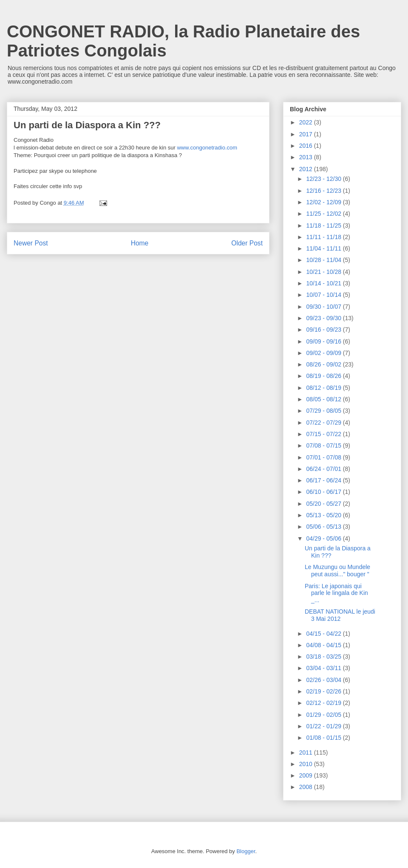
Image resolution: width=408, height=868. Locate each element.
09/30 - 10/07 (324, 307)
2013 (307, 157)
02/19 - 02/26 (324, 691)
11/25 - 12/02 (324, 214)
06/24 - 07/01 (324, 469)
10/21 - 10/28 (324, 272)
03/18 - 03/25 (324, 657)
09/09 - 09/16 (324, 341)
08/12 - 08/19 (324, 388)
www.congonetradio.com (207, 148)
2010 (307, 764)
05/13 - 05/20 (324, 515)
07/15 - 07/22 (324, 434)
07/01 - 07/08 (324, 457)
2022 (307, 122)
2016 (307, 146)
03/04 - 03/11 (324, 668)
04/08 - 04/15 (324, 645)
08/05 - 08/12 (324, 399)
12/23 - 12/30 (324, 179)
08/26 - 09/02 (324, 364)
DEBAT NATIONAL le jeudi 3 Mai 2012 (340, 615)
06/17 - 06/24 (324, 480)
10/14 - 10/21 (324, 283)
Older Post (247, 243)
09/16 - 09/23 (324, 330)
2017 (307, 134)
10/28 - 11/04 (324, 260)
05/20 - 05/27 (324, 504)
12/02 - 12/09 (324, 202)
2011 (307, 752)
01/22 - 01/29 (324, 726)
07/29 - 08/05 (324, 411)
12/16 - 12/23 (324, 191)
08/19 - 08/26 (324, 376)
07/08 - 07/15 (324, 445)
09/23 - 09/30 (324, 318)
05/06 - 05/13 (324, 527)
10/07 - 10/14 (324, 295)
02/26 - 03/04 (324, 680)
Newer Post (31, 243)
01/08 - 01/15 (324, 738)
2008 (307, 787)
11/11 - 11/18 (324, 237)
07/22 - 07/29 (324, 423)
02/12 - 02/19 (324, 703)
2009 (307, 775)
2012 (307, 169)
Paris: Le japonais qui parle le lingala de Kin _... (336, 593)
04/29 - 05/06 (324, 538)
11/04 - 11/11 (324, 248)
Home (140, 243)
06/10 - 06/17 (324, 492)
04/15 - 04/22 (324, 634)
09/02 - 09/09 (324, 353)
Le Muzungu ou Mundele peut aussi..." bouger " (337, 571)
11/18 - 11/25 (324, 225)
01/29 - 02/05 (324, 715)
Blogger (246, 851)
